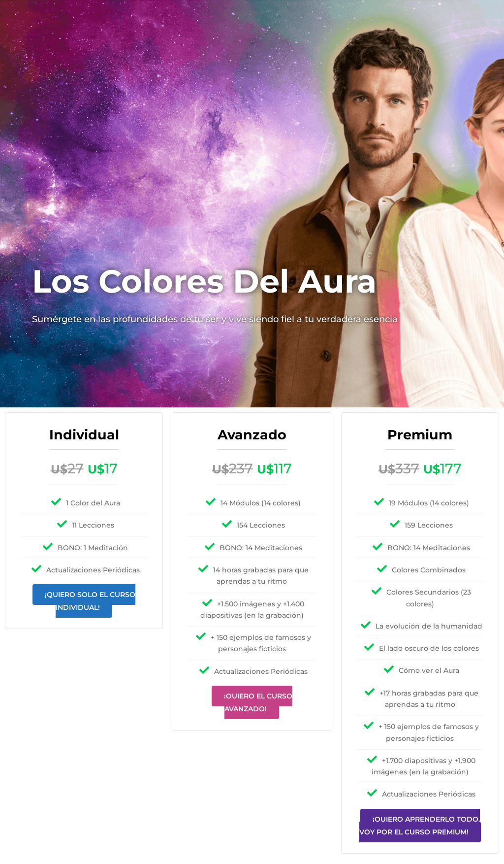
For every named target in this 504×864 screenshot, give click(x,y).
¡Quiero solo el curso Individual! (90, 603)
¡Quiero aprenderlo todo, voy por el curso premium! (420, 831)
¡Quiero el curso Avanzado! (258, 706)
